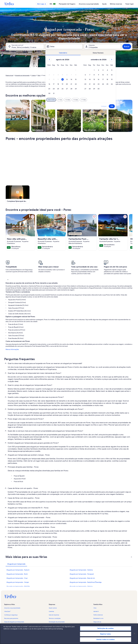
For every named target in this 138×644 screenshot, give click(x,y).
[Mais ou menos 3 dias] (76, 100)
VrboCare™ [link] (8, 611)
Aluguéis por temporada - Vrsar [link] (17, 578)
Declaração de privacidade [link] (57, 622)
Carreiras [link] (51, 611)
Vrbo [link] (95, 608)
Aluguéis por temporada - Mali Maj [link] (18, 586)
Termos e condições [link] (55, 618)
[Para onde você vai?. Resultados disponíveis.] (25, 47)
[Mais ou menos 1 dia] (60, 100)
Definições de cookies (106, 628)
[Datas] (64, 47)
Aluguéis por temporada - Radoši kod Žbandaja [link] (86, 582)
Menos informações (12, 349)
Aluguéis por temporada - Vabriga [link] (81, 586)
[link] (33, 217)
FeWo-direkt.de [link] (98, 615)
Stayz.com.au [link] (97, 622)
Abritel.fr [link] (96, 611)
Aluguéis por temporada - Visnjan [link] (18, 582)
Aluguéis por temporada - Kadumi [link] (18, 570)
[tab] (63, 53)
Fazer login (130, 4)
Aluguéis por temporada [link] (22, 75)
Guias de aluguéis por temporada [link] (14, 622)
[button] (76, 70)
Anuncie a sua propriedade (89, 4)
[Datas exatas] (51, 100)
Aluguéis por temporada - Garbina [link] (81, 570)
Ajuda (104, 4)
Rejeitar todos (106, 634)
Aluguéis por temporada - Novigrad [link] (82, 574)
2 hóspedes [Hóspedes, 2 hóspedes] (93, 47)
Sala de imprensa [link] (54, 615)
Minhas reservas (116, 4)
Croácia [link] (34, 75)
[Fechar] (135, 634)
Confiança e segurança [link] (11, 615)
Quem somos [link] (53, 608)
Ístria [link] (39, 75)
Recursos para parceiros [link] (11, 618)
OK (112, 106)
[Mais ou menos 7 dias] (84, 100)
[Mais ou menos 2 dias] (68, 100)
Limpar (104, 106)
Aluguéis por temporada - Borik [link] (17, 574)
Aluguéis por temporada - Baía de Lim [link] (82, 578)
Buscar (127, 46)
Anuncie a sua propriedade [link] (12, 608)
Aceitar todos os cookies (106, 639)
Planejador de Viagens (67, 4)
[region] (69, 634)
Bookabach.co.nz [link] (98, 618)
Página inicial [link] (9, 75)
